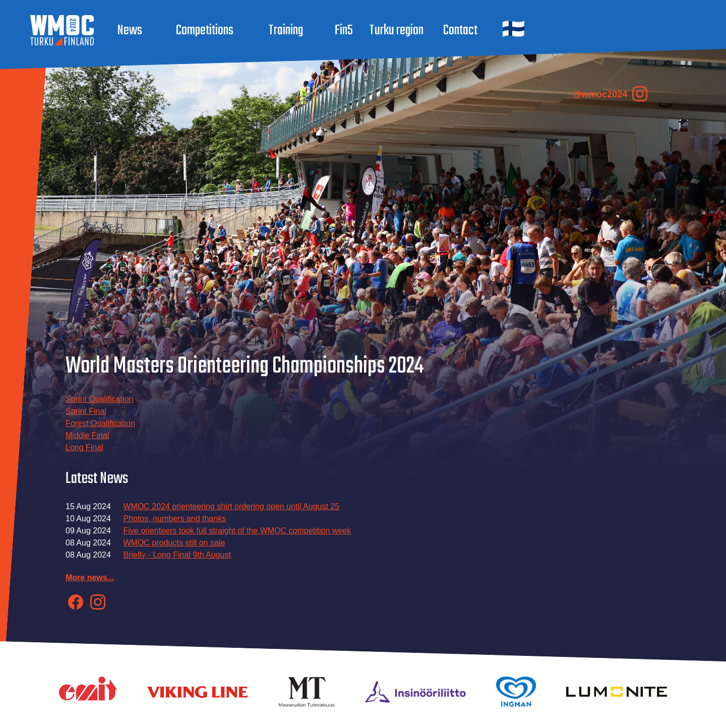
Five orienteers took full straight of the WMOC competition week (237, 531)
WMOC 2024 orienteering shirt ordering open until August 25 (231, 506)
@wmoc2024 (610, 94)
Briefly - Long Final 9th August (177, 555)
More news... (90, 578)
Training (286, 31)
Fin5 (344, 31)
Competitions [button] (205, 31)
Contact (460, 31)
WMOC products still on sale (174, 543)
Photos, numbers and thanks (174, 519)
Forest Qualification (100, 423)
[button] (512, 31)
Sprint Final (86, 411)
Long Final (84, 447)
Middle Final (87, 435)
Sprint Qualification (99, 399)
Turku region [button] (396, 31)
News (130, 31)
